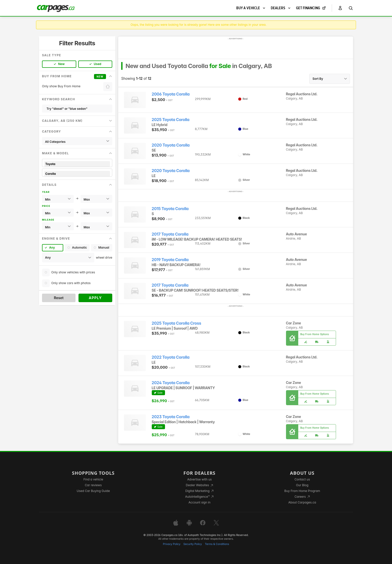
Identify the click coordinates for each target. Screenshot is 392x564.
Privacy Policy (172, 544)
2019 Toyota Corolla (170, 260)
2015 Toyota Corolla (170, 209)
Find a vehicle (93, 479)
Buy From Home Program (302, 491)
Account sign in (199, 502)
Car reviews (93, 485)
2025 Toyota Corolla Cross (176, 323)
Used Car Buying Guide (93, 491)
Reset (59, 298)
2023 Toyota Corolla (171, 417)
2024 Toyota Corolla (171, 383)
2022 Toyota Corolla (171, 357)
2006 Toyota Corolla (171, 94)
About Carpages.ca (302, 502)
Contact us (302, 479)
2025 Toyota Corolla (171, 120)
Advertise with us (199, 479)
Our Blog (302, 485)
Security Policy (193, 544)
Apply (95, 298)
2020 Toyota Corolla (171, 145)
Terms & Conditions (217, 544)
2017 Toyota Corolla (170, 234)
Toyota (77, 164)
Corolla (77, 174)
